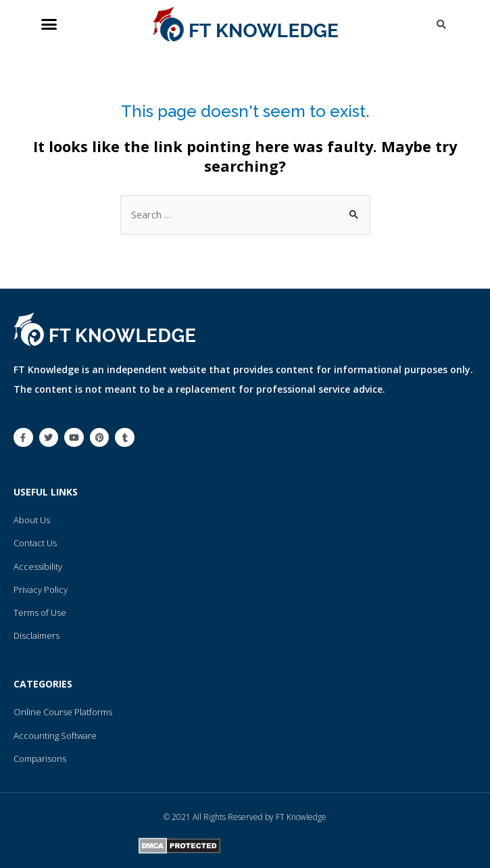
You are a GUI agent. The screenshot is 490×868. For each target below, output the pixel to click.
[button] (49, 24)
